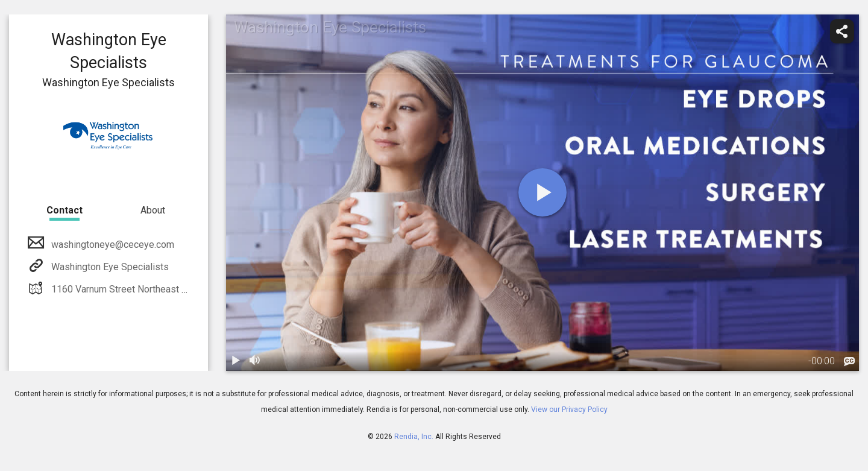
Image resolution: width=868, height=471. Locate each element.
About (153, 210)
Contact (64, 210)
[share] (842, 31)
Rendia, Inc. (414, 437)
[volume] (255, 361)
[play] (542, 192)
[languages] (849, 362)
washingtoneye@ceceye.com (112, 245)
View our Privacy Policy (569, 409)
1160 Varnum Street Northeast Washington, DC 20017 (163, 289)
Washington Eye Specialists (109, 267)
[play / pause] (236, 361)
